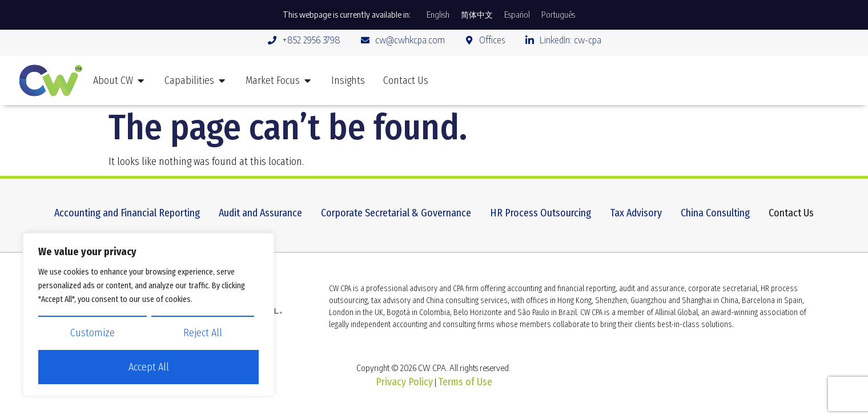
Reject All (203, 333)
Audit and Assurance (260, 217)
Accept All (149, 368)
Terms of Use (465, 382)
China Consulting (715, 217)
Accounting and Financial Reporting (127, 217)
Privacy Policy (404, 382)
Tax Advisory (636, 217)
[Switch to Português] (558, 15)
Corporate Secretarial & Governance (396, 217)
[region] (148, 315)
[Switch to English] (438, 15)
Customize (93, 333)
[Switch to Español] (517, 15)
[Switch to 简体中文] (477, 15)
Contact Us (791, 217)
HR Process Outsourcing (541, 217)
